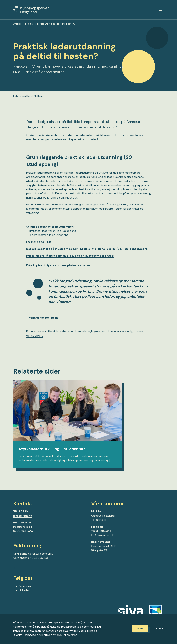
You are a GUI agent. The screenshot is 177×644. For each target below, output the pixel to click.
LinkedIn (24, 593)
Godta (138, 629)
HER (48, 244)
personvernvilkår (67, 631)
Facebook (25, 589)
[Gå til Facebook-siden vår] (15, 572)
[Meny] (160, 11)
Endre (160, 629)
